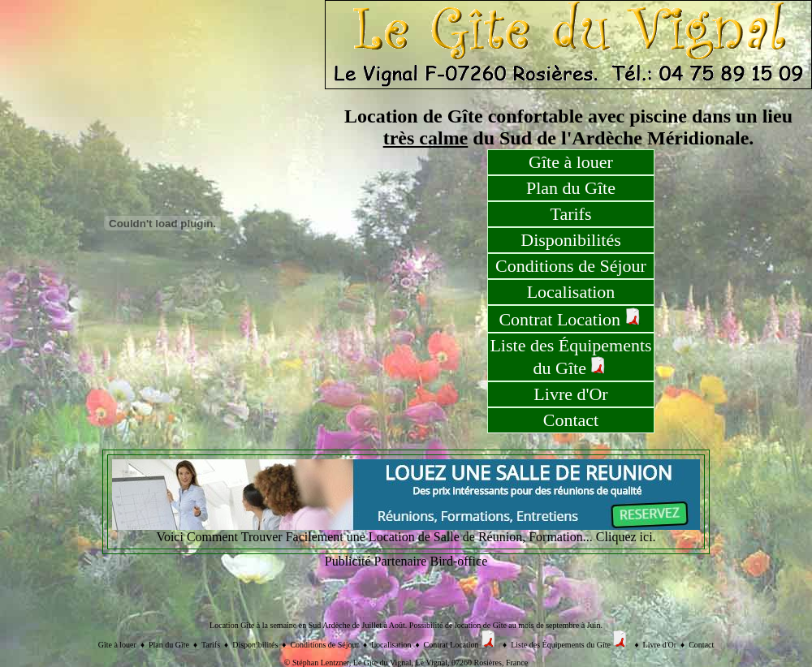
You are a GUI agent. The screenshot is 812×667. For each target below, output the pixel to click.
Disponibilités (570, 240)
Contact (571, 420)
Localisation (571, 292)
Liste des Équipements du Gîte (570, 357)
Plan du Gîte (571, 188)
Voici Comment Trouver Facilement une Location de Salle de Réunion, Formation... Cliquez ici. (406, 531)
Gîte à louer (571, 162)
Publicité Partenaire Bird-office (406, 561)
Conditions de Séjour (571, 266)
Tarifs (571, 214)
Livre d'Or (570, 394)
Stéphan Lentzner (321, 663)
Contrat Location (570, 318)
